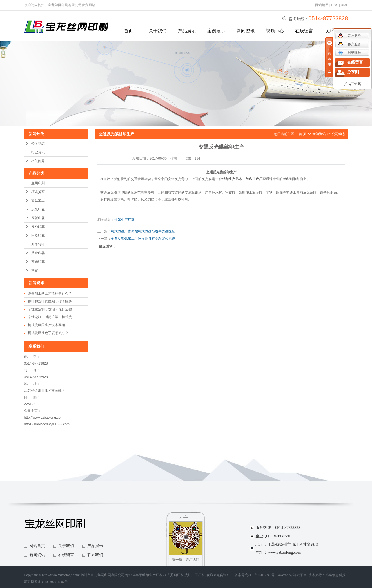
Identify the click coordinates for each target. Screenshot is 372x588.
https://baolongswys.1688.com (47, 424)
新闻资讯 (246, 31)
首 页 (303, 134)
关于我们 (158, 31)
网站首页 (37, 546)
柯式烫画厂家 (173, 575)
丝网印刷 (38, 183)
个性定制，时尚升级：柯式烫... (51, 317)
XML (345, 5)
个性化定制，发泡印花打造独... (51, 309)
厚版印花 (38, 218)
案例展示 (216, 31)
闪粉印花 (38, 235)
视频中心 (275, 31)
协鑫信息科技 (335, 575)
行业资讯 (38, 152)
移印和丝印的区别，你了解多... (51, 301)
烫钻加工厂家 (195, 575)
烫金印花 (38, 253)
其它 (35, 270)
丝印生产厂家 (124, 220)
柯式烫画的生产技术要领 (46, 325)
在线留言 (304, 31)
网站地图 (322, 5)
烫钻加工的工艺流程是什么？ (50, 293)
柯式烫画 (38, 192)
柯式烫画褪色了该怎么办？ (48, 333)
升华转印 (38, 244)
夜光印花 (38, 262)
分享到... (355, 72)
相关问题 (38, 161)
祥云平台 (300, 575)
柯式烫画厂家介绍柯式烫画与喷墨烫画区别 (143, 231)
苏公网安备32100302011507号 (46, 582)
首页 (128, 31)
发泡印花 (38, 227)
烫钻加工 (38, 201)
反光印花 (38, 209)
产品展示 (187, 31)
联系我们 (95, 555)
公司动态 (38, 143)
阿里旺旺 (350, 53)
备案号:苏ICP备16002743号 (255, 575)
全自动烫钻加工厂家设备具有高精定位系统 (143, 239)
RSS (335, 5)
